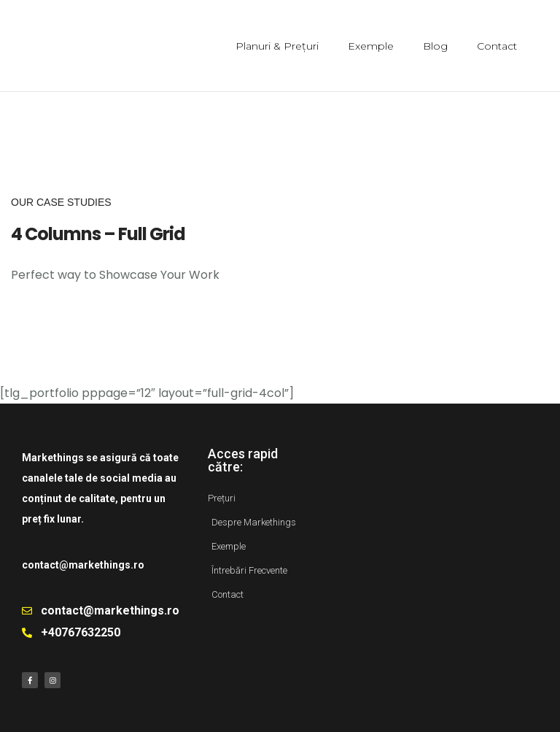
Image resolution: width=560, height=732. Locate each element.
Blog (435, 46)
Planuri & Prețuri (277, 46)
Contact (497, 46)
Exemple (371, 46)
